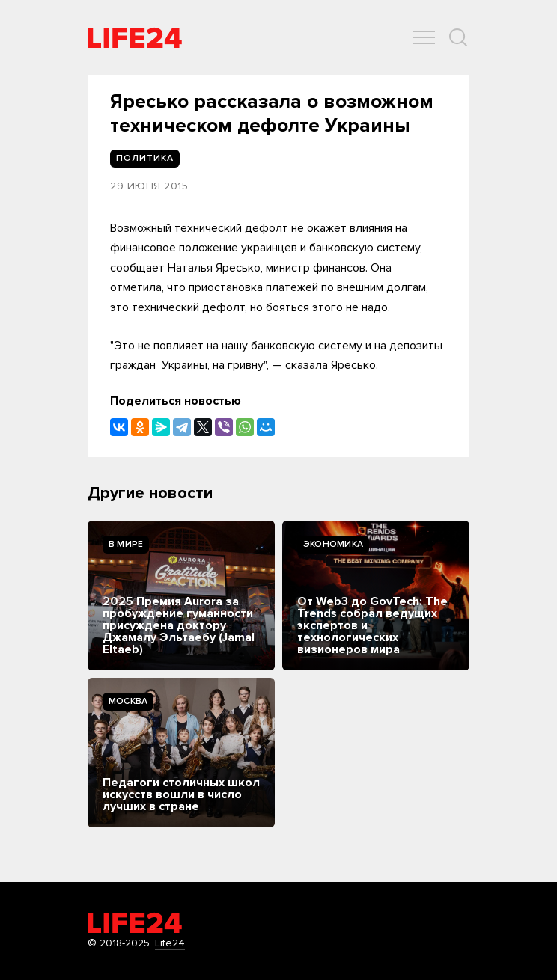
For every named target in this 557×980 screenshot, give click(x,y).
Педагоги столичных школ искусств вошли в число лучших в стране (181, 794)
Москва (128, 701)
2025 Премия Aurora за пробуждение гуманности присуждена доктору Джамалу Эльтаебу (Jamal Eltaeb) (179, 625)
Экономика (333, 544)
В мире (126, 544)
